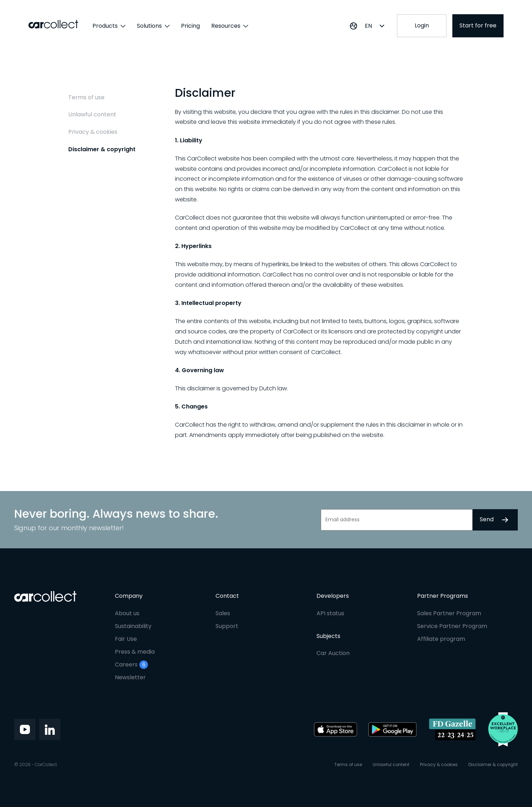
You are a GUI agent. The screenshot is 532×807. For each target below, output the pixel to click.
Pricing (190, 26)
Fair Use (126, 639)
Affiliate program (441, 639)
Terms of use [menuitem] (86, 97)
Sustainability (133, 626)
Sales (223, 613)
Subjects (328, 636)
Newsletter (130, 677)
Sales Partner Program (449, 613)
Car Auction (333, 653)
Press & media (135, 652)
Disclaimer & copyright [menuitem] (102, 149)
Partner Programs (443, 596)
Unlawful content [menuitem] (92, 115)
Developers (333, 596)
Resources (230, 26)
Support (227, 626)
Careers (131, 664)
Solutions (153, 26)
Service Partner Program (452, 626)
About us (127, 613)
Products (109, 26)
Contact (227, 596)
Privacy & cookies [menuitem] (93, 132)
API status (330, 613)
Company (129, 596)
